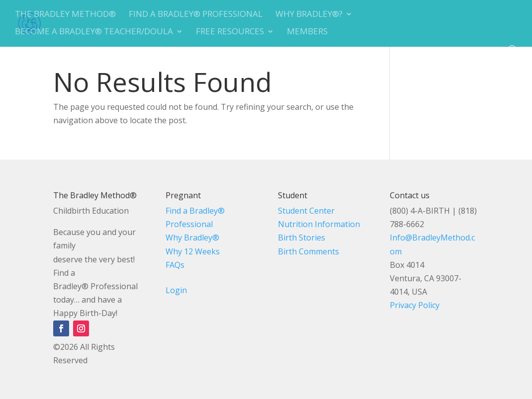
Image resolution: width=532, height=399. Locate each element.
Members (307, 32)
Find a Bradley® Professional (196, 15)
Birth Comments (309, 251)
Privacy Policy (415, 305)
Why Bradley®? (309, 15)
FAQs (175, 265)
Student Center (306, 211)
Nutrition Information (319, 224)
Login (176, 290)
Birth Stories (302, 238)
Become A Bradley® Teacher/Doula (94, 32)
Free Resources (230, 32)
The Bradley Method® (65, 15)
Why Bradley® (192, 238)
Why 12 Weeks (193, 251)
